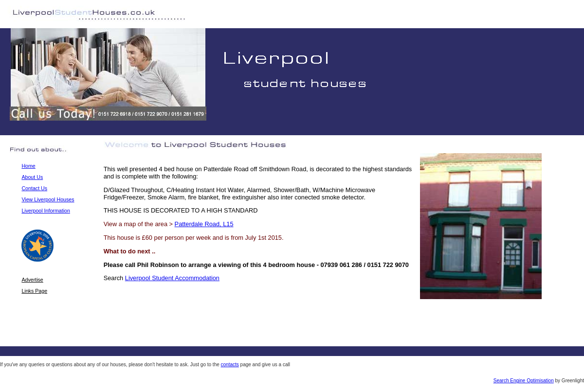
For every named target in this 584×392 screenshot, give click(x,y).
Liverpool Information (46, 211)
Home (28, 166)
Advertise (32, 280)
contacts (230, 365)
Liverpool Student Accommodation (172, 278)
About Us (32, 177)
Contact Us (34, 188)
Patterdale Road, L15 (204, 224)
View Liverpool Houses (48, 199)
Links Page (34, 291)
